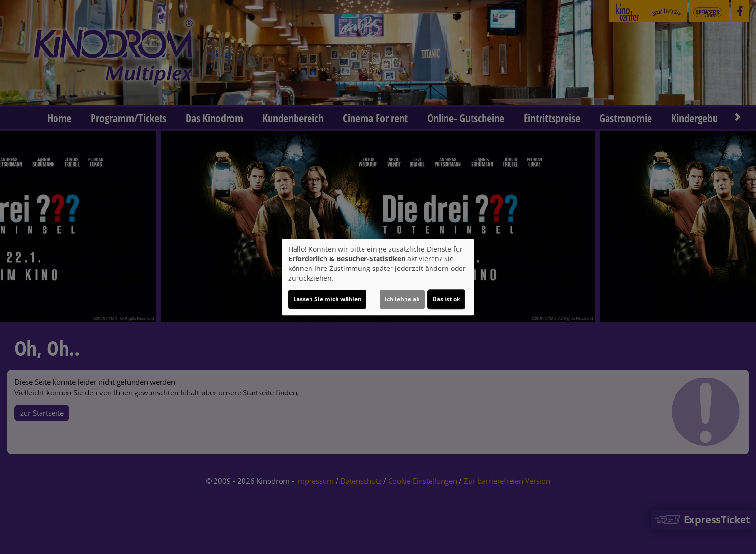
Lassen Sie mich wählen (327, 299)
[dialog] (378, 277)
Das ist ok (446, 299)
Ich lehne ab (402, 299)
